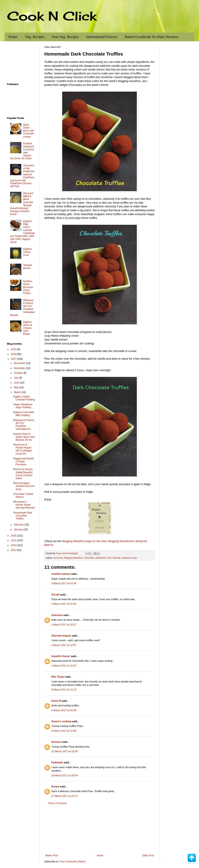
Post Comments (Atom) (72, 862)
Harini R (56, 701)
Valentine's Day (129, 558)
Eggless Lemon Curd (27, 252)
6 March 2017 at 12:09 (64, 731)
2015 (14, 540)
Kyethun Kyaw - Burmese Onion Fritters (28, 287)
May (17, 387)
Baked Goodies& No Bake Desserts (152, 37)
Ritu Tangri (58, 677)
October (19, 373)
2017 (14, 359)
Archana (56, 742)
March (18, 392)
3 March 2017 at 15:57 (64, 666)
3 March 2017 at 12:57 (64, 645)
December (20, 363)
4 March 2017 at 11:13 (64, 690)
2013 (14, 550)
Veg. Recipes (35, 37)
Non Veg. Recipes (65, 37)
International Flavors (102, 37)
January (19, 529)
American (58, 558)
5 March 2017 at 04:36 (64, 710)
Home (13, 37)
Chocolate (89, 558)
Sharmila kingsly (61, 636)
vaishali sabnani (61, 574)
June (17, 383)
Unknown (57, 615)
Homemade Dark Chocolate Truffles (23, 516)
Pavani (55, 787)
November (20, 368)
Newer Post (52, 855)
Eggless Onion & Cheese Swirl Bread (28, 328)
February (19, 525)
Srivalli (55, 595)
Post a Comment (57, 803)
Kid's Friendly (114, 558)
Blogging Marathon (73, 558)
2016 (14, 536)
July (16, 378)
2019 (14, 349)
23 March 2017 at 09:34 (64, 776)
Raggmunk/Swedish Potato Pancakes (24, 461)
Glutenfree (101, 558)
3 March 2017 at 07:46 (64, 583)
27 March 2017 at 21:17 (64, 796)
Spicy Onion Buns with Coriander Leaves (28, 131)
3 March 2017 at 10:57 (64, 625)
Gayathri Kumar (61, 656)
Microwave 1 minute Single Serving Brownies (24, 505)
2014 (14, 545)
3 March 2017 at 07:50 (64, 604)
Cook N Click (52, 16)
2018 (14, 354)
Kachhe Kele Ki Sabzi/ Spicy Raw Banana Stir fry (24, 437)
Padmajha (57, 762)
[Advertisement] (99, 829)
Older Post (148, 855)
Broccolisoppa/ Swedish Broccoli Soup (24, 486)
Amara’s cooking (61, 721)
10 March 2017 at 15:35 (64, 751)
